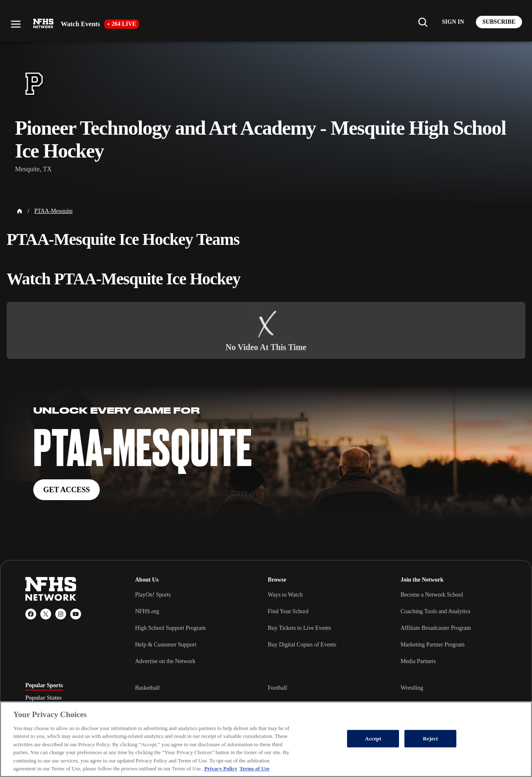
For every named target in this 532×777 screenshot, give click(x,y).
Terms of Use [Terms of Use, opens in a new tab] (254, 768)
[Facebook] (31, 614)
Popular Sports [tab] (44, 686)
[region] (266, 739)
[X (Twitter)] (46, 614)
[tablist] (67, 698)
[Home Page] (20, 211)
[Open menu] (16, 24)
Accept (373, 739)
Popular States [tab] (43, 698)
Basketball (147, 688)
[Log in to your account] (453, 22)
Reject (431, 739)
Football (277, 688)
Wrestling (412, 688)
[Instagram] (61, 614)
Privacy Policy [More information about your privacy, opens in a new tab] (221, 768)
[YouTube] (76, 614)
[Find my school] (423, 22)
